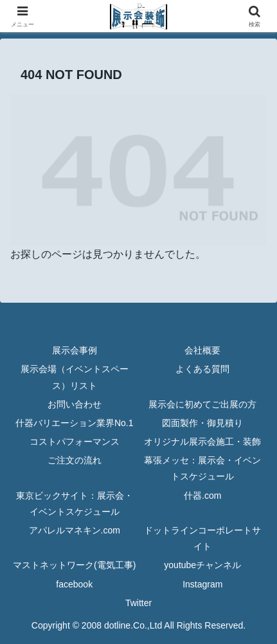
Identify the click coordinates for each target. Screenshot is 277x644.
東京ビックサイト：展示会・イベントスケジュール (75, 504)
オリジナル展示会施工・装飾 (202, 442)
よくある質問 (202, 369)
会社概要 (202, 350)
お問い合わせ (75, 404)
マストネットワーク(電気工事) (74, 565)
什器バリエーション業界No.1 (75, 423)
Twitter (138, 603)
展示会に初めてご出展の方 (202, 404)
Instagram (202, 584)
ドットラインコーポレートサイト (202, 538)
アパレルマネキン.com (75, 530)
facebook (74, 584)
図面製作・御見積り (202, 423)
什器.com (202, 496)
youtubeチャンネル (202, 565)
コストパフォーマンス (75, 442)
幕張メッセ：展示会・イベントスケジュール (202, 468)
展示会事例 (75, 350)
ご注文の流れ (75, 460)
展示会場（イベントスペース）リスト (75, 377)
